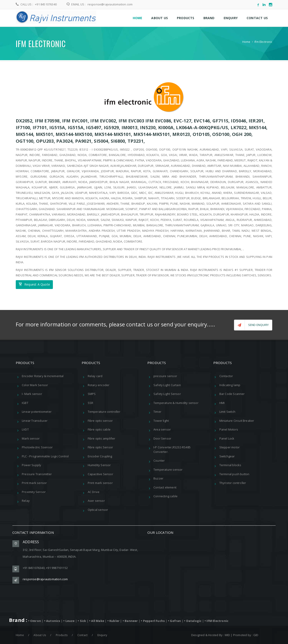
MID (227, 634)
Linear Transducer (35, 420)
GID (256, 634)
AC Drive (94, 491)
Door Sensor (162, 438)
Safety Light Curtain (167, 384)
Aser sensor (96, 500)
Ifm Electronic (263, 42)
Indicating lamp (230, 384)
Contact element (165, 487)
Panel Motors (229, 429)
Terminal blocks (230, 465)
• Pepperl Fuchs (153, 620)
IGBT (25, 402)
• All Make (97, 620)
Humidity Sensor (99, 465)
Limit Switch (227, 411)
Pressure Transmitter (37, 473)
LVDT (25, 429)
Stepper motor (230, 447)
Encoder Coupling (100, 456)
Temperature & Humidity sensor (176, 402)
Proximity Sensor (34, 491)
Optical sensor (98, 509)
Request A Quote (34, 285)
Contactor (226, 376)
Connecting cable (165, 496)
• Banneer (131, 620)
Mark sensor (31, 438)
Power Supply (31, 465)
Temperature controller (104, 411)
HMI (222, 402)
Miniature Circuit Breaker (237, 420)
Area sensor (162, 429)
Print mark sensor (34, 482)
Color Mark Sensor (35, 384)
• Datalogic (193, 620)
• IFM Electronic (216, 620)
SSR (91, 402)
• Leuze (69, 620)
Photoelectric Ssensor (37, 447)
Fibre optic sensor (100, 420)
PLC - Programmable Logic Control (45, 456)
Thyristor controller (233, 482)
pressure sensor (165, 376)
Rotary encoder (99, 384)
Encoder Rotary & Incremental (43, 376)
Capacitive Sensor (100, 473)
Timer (157, 411)
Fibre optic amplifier (102, 438)
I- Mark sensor (32, 393)
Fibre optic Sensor (100, 447)
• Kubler (114, 620)
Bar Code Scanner (232, 393)
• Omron (35, 620)
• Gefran (175, 620)
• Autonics (53, 620)
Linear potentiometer (37, 411)
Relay (26, 500)
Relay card (95, 376)
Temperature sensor (168, 469)
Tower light (161, 420)
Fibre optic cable (99, 429)
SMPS (92, 393)
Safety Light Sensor (167, 393)
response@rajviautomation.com (110, 4)
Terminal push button (234, 473)
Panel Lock (227, 438)
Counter (159, 460)
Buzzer (158, 478)
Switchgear (227, 456)
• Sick (82, 620)
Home (246, 42)
